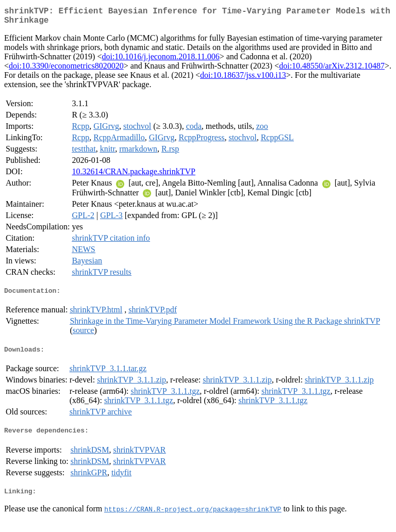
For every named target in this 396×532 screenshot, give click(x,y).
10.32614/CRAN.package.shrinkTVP (134, 176)
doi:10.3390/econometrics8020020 (66, 70)
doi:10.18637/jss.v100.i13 (243, 79)
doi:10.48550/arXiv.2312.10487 (332, 70)
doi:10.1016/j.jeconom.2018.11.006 (160, 61)
